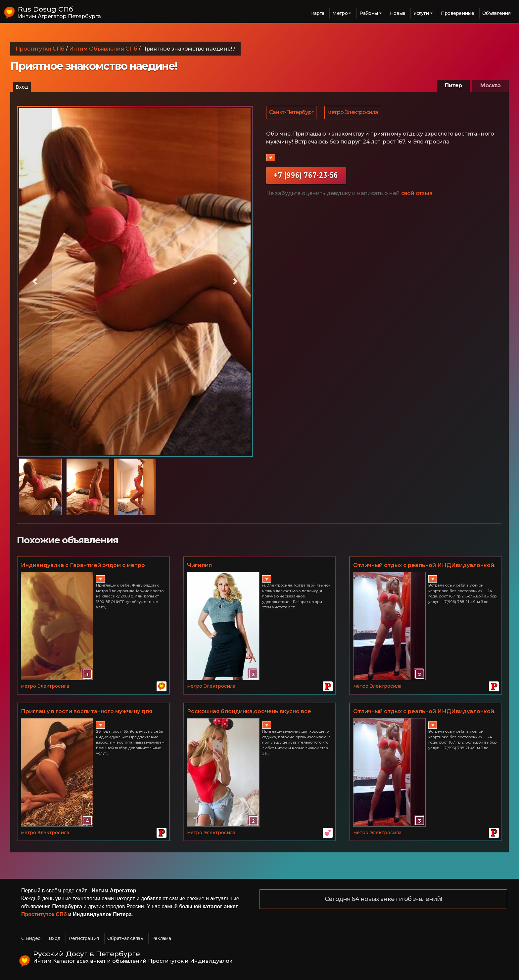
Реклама (161, 938)
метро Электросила (354, 113)
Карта (318, 13)
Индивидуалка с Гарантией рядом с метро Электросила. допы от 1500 (83, 566)
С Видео (31, 938)
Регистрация (84, 938)
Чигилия (199, 565)
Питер (453, 85)
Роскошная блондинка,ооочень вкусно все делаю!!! (249, 712)
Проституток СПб (44, 914)
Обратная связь (125, 938)
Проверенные (457, 13)
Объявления (496, 13)
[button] (35, 281)
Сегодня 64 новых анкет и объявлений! (383, 899)
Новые (398, 13)
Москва (490, 85)
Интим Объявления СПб (103, 49)
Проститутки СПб (40, 49)
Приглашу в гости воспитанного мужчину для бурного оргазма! (87, 712)
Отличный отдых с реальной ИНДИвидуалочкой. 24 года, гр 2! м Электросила (424, 566)
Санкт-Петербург (292, 113)
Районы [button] (369, 13)
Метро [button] (340, 13)
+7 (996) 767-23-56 (306, 176)
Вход (22, 87)
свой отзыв (417, 194)
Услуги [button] (421, 13)
